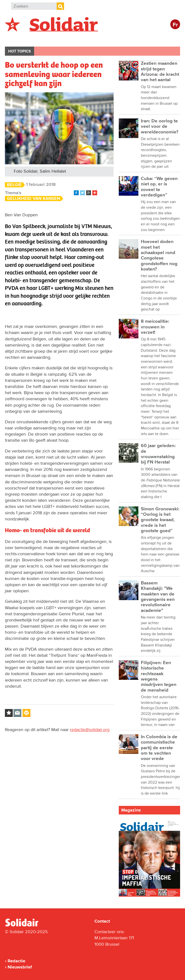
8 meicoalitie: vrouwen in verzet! (155, 327)
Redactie (16, 961)
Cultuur (125, 38)
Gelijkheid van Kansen (33, 199)
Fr (175, 25)
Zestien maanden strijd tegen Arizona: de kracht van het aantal (160, 72)
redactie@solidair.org (90, 730)
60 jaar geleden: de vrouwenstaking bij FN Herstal (158, 454)
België (17, 38)
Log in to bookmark (9, 713)
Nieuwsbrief (20, 967)
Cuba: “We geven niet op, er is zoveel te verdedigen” (159, 187)
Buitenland (45, 38)
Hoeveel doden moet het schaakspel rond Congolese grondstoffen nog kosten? (159, 255)
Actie (71, 38)
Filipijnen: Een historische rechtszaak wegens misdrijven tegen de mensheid (159, 677)
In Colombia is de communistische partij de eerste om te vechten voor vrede (159, 748)
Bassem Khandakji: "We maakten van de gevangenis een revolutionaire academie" (158, 597)
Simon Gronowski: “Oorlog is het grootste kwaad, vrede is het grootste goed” (160, 520)
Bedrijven (97, 38)
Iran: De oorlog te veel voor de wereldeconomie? (160, 127)
